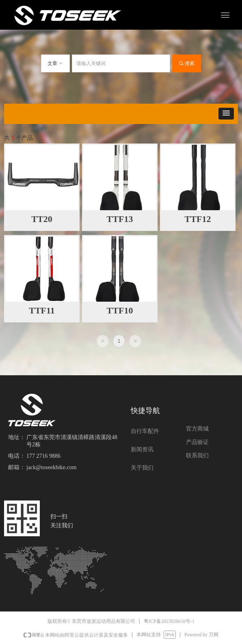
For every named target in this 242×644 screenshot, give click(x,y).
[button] (226, 114)
